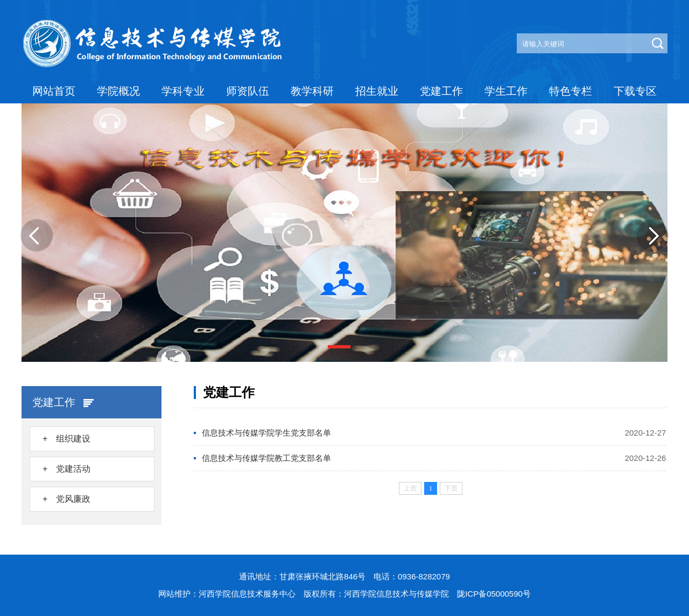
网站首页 (54, 91)
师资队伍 (248, 91)
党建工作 (441, 91)
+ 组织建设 (66, 439)
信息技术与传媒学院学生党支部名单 (266, 433)
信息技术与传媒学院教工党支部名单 (266, 458)
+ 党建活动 (66, 469)
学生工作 (506, 91)
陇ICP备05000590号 (494, 594)
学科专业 (183, 91)
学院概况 (118, 91)
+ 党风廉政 (66, 499)
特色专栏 (571, 91)
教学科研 (312, 91)
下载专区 (635, 91)
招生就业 (377, 91)
